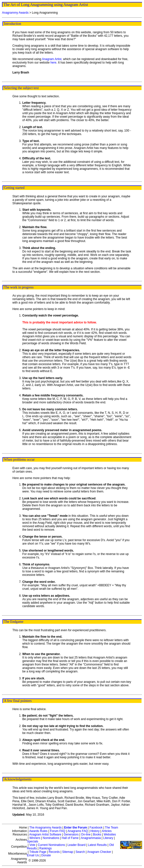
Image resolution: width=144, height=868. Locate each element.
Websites (110, 834)
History (95, 831)
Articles (107, 831)
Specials (33, 841)
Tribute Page (38, 852)
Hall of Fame (70, 838)
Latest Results (97, 845)
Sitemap (68, 852)
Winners (35, 838)
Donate (46, 855)
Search (80, 852)
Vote (32, 845)
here (53, 63)
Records (54, 852)
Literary (108, 838)
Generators (71, 834)
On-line (86, 834)
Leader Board (76, 845)
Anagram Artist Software (45, 834)
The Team (111, 828)
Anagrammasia (91, 838)
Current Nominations (51, 845)
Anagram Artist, (52, 59)
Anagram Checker (99, 852)
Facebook (96, 828)
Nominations (51, 838)
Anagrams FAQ (78, 831)
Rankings (46, 848)
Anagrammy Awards (15, 13)
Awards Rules (38, 831)
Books (97, 834)
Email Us (33, 855)
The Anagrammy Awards (45, 828)
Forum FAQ (58, 831)
